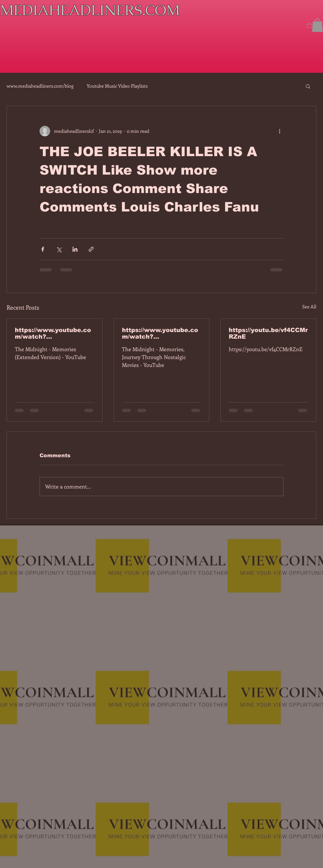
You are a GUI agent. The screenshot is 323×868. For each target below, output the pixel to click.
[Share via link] (91, 249)
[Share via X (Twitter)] (59, 249)
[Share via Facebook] (43, 249)
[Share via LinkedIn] (75, 249)
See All (309, 307)
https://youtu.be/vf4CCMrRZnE (268, 333)
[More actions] (279, 131)
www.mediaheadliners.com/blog (40, 86)
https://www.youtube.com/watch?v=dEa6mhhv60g (160, 333)
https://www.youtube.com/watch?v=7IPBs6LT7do (53, 333)
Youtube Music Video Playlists (117, 86)
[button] (317, 25)
